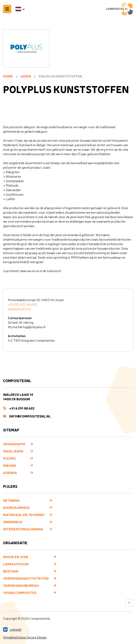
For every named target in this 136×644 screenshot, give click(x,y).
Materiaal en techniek (24, 515)
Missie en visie (16, 557)
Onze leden (13, 451)
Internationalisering (23, 529)
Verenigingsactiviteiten (26, 578)
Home (8, 76)
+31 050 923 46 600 (22, 304)
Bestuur (11, 571)
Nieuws (10, 465)
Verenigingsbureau (21, 585)
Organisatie (14, 444)
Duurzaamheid (16, 507)
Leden (26, 76)
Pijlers (9, 458)
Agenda (10, 472)
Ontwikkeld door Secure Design (25, 637)
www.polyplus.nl (19, 309)
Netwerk (11, 500)
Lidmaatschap (16, 564)
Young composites (20, 592)
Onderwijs (13, 522)
